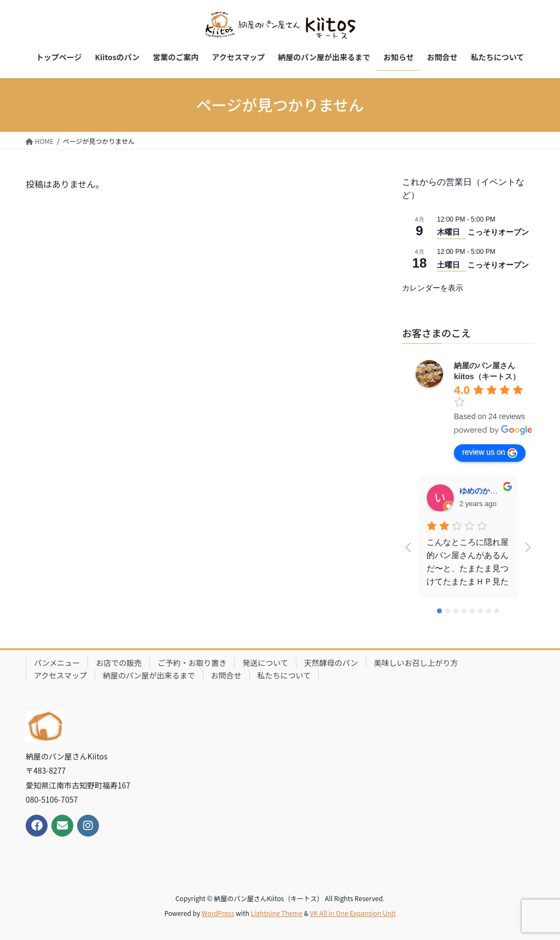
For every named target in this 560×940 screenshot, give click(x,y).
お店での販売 (119, 663)
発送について (265, 663)
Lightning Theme (276, 913)
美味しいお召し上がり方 (416, 663)
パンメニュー (57, 663)
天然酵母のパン (331, 663)
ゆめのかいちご (486, 491)
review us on (490, 452)
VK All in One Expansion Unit (353, 913)
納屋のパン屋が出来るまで (149, 675)
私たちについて (284, 675)
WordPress (218, 913)
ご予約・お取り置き (192, 663)
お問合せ (226, 675)
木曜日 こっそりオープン (483, 232)
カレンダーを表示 (433, 288)
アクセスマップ (60, 675)
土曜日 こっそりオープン (483, 265)
